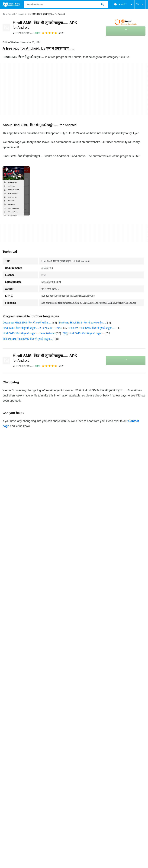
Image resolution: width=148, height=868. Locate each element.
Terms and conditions (14, 771)
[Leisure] (21, 14)
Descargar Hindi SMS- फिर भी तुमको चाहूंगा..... (27, 323)
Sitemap (47, 764)
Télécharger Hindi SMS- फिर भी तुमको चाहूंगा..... (28, 339)
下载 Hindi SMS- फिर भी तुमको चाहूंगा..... (84, 333)
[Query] (66, 4)
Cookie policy (38, 771)
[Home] (4, 14)
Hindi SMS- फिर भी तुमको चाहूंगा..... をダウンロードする (32, 328)
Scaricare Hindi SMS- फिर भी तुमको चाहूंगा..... (83, 323)
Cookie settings (115, 771)
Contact (18, 764)
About (6, 764)
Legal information (80, 771)
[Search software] (103, 4)
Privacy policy (58, 771)
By (23, 33)
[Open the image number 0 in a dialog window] (16, 191)
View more (74, 745)
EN (140, 4)
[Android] (11, 14)
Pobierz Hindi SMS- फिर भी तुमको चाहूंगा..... (92, 328)
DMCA (98, 771)
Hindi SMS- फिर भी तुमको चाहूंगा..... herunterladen (29, 333)
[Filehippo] (11, 4)
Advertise (32, 764)
